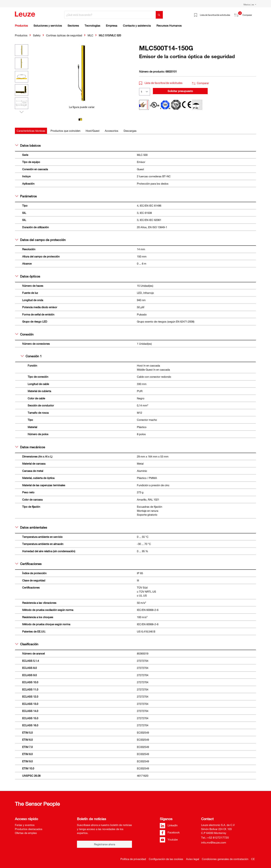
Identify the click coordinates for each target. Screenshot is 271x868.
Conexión (24, 334)
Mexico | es (249, 4)
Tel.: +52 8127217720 (215, 838)
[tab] (31, 131)
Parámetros (26, 196)
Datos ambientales (31, 527)
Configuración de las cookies (166, 859)
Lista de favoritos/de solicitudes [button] (161, 83)
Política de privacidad (133, 859)
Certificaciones (28, 564)
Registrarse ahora (105, 844)
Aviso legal (193, 859)
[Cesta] (254, 14)
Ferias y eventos (25, 825)
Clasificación (27, 644)
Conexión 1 (31, 356)
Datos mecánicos (30, 447)
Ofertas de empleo (26, 833)
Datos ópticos (28, 276)
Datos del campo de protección (40, 240)
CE (253, 859)
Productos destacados (29, 829)
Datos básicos (28, 145)
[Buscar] (159, 15)
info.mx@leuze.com (214, 842)
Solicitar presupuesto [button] (180, 91)
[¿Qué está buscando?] (110, 15)
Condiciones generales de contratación (225, 859)
